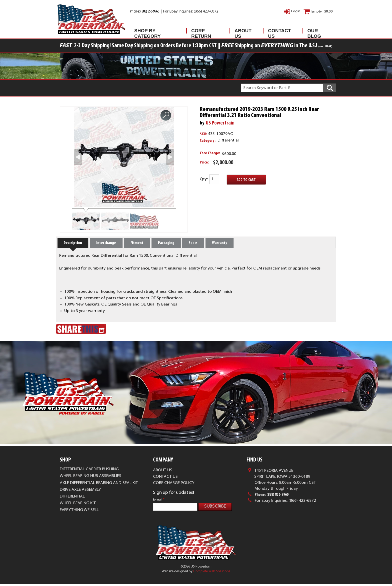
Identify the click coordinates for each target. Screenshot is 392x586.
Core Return (201, 32)
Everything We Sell (79, 510)
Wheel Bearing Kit (78, 503)
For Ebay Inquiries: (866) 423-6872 (191, 12)
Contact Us (279, 32)
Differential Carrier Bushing (89, 469)
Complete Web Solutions (212, 573)
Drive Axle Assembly (80, 490)
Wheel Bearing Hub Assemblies (90, 476)
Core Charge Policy (174, 483)
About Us (243, 32)
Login (296, 11)
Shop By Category (147, 32)
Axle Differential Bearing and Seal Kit (99, 483)
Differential (72, 496)
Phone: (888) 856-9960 (145, 12)
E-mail (159, 500)
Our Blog (314, 32)
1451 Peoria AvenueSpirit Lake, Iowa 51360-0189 (282, 474)
